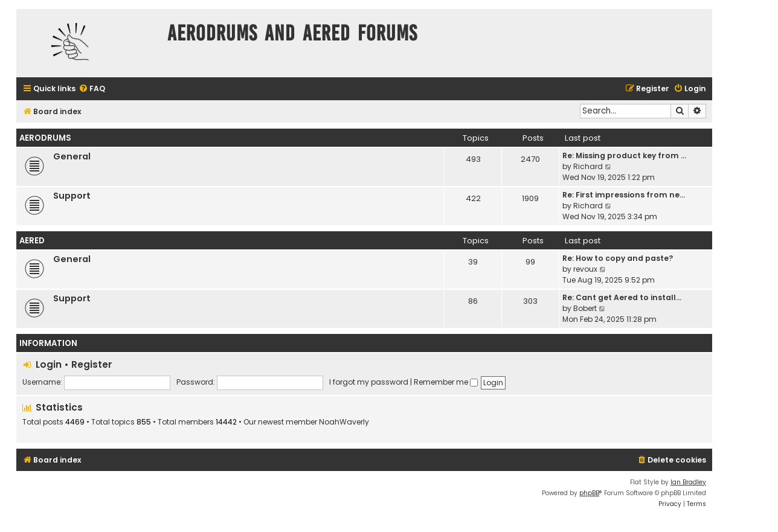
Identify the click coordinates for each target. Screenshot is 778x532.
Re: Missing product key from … (624, 155)
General (72, 156)
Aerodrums (45, 138)
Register (92, 364)
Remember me (446, 382)
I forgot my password (369, 382)
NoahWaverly (344, 422)
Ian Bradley (688, 482)
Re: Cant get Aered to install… (622, 297)
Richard (588, 166)
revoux (585, 269)
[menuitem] (92, 89)
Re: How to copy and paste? (618, 258)
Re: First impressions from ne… (624, 195)
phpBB (589, 493)
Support (72, 196)
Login (49, 364)
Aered (32, 241)
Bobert (585, 308)
